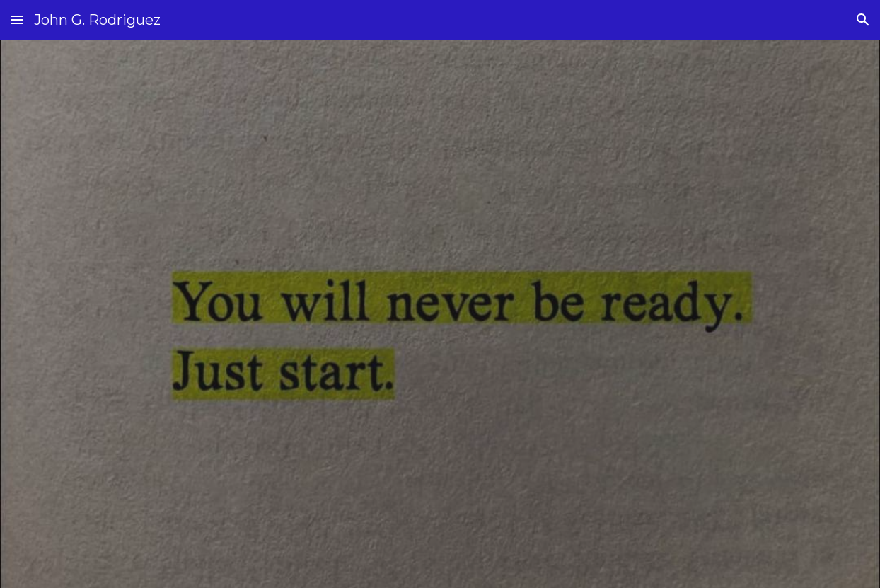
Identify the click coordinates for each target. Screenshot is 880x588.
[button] (17, 19)
